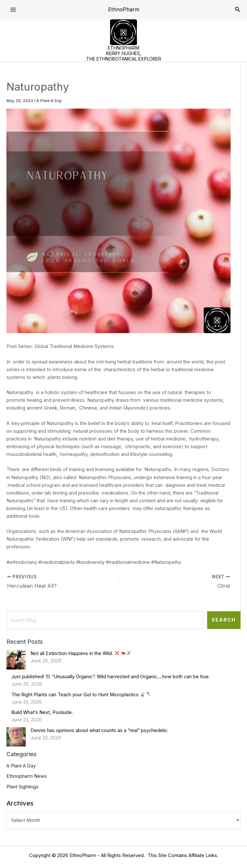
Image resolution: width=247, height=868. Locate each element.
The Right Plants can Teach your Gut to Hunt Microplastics (81, 695)
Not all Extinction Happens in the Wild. (81, 653)
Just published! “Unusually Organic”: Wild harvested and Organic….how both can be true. (111, 677)
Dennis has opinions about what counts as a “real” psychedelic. (100, 730)
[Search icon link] (238, 10)
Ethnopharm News (27, 776)
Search (224, 620)
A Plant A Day (49, 101)
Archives (20, 803)
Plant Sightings (23, 787)
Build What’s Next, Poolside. (42, 712)
